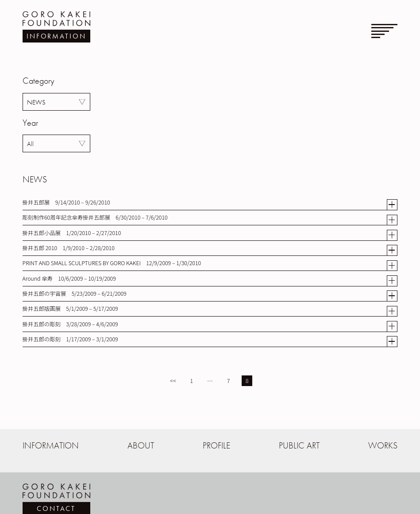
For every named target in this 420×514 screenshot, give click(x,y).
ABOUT (141, 446)
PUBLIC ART (299, 446)
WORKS (383, 446)
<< (173, 381)
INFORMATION (51, 446)
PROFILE (216, 446)
